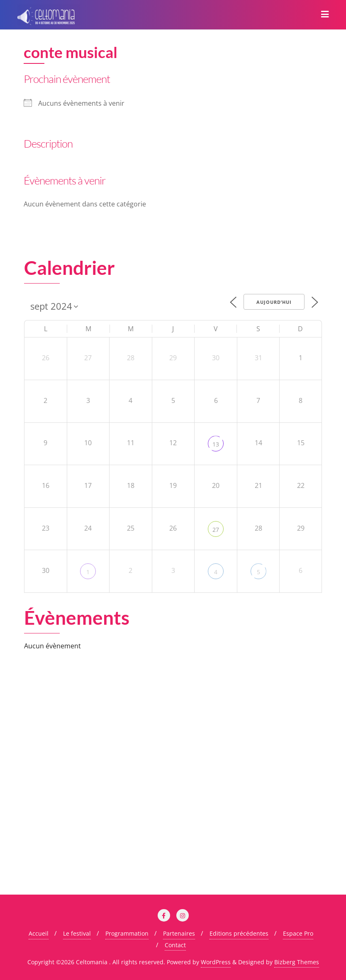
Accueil (39, 933)
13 (216, 444)
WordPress (216, 962)
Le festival (77, 933)
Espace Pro (298, 933)
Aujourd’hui (274, 302)
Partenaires (179, 933)
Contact (175, 945)
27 (216, 530)
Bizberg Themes (297, 962)
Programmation (127, 933)
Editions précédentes (239, 933)
